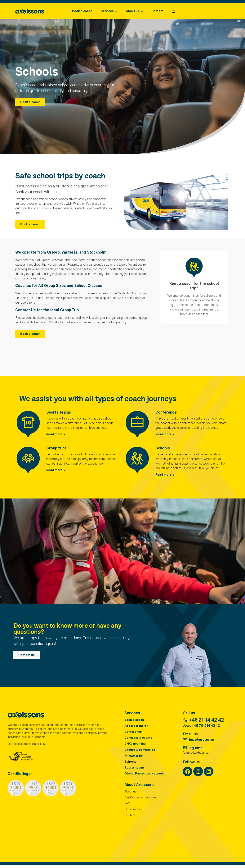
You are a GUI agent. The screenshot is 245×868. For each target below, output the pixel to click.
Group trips (56, 449)
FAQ (127, 806)
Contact (157, 11)
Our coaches (133, 812)
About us (134, 11)
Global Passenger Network (145, 776)
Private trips (134, 757)
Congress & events (139, 739)
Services (109, 11)
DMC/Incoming (135, 745)
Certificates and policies (141, 800)
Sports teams (59, 413)
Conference (166, 413)
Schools (163, 449)
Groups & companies (140, 751)
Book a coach (82, 11)
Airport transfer (136, 727)
